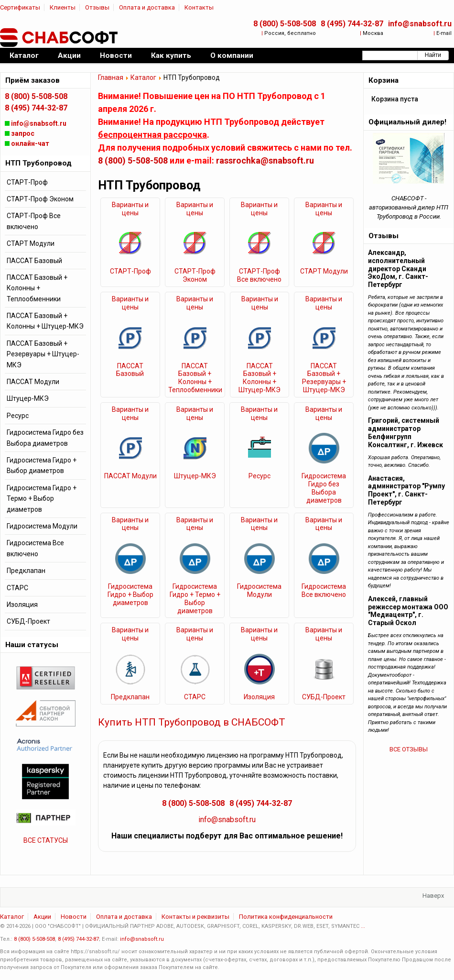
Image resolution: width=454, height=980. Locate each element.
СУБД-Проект (324, 697)
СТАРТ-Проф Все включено (259, 275)
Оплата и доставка (147, 7)
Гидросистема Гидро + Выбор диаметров (130, 595)
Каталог (143, 77)
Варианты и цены (130, 209)
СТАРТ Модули (324, 271)
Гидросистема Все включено (324, 590)
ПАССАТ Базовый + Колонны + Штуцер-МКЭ (259, 378)
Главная (111, 77)
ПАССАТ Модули (130, 476)
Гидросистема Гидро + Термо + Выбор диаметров (195, 598)
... (363, 926)
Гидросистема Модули (259, 590)
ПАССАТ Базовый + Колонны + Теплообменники (195, 378)
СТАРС (195, 697)
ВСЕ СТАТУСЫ (46, 840)
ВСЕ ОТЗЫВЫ (409, 749)
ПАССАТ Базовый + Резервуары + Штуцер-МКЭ (324, 378)
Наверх (433, 896)
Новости (74, 917)
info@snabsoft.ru (420, 24)
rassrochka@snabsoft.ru (265, 160)
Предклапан (130, 697)
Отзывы (97, 7)
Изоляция (259, 697)
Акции (42, 917)
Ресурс (259, 476)
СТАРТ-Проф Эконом (195, 275)
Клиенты (63, 7)
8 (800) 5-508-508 (285, 24)
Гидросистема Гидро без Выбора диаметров (324, 488)
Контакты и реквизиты (195, 917)
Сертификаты (20, 7)
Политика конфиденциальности (286, 917)
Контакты (199, 7)
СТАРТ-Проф (130, 271)
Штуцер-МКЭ (195, 476)
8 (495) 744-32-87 (352, 24)
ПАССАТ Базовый (130, 370)
